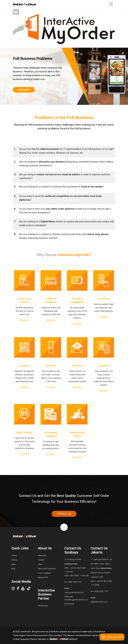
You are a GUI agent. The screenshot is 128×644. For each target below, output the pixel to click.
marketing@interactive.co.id (76, 600)
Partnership (43, 606)
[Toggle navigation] (111, 4)
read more (24, 90)
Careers (41, 560)
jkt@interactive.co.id (99, 602)
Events (14, 560)
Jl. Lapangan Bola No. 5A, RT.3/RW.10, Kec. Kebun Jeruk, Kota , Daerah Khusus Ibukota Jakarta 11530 (102, 568)
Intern (40, 564)
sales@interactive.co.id (74, 592)
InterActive (42, 555)
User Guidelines (44, 573)
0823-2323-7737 (75, 582)
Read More (24, 311)
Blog (13, 569)
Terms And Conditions (47, 569)
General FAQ (43, 577)
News (14, 564)
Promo (14, 555)
